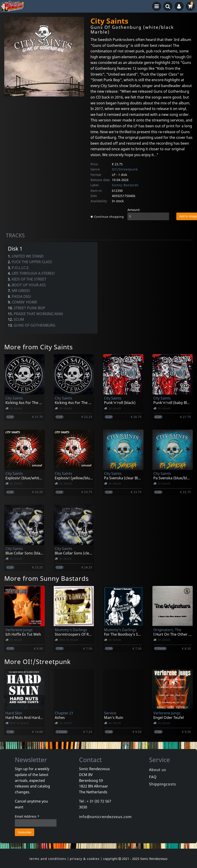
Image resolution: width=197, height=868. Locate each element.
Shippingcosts (163, 784)
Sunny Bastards (125, 185)
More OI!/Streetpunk (37, 662)
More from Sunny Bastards (46, 578)
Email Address (27, 816)
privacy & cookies (85, 859)
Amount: (134, 210)
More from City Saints (38, 347)
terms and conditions (48, 859)
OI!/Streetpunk (125, 169)
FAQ (153, 777)
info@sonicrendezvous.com (105, 817)
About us (158, 770)
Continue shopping (107, 217)
